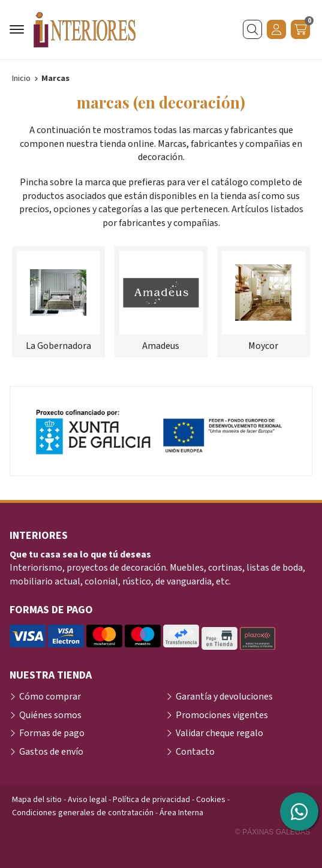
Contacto (195, 752)
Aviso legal (87, 800)
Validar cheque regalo (219, 733)
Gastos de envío (51, 752)
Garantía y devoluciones (224, 697)
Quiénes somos (50, 715)
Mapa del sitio (37, 800)
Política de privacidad (151, 800)
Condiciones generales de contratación (83, 813)
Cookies (211, 800)
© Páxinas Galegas (273, 832)
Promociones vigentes (222, 715)
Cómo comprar (50, 697)
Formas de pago (52, 733)
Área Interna (181, 813)
